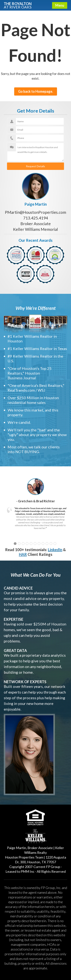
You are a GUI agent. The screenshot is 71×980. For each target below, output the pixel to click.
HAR (23, 554)
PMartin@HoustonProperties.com (35, 212)
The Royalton (18, 5)
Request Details (35, 166)
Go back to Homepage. (36, 91)
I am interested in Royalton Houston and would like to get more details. (36, 152)
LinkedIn (55, 550)
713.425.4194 (36, 218)
